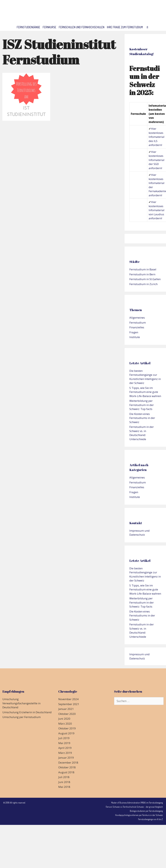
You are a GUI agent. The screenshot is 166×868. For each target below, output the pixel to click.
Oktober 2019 (67, 728)
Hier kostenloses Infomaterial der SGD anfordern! (157, 160)
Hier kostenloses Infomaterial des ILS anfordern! (157, 137)
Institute (135, 337)
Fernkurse (49, 27)
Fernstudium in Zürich (143, 284)
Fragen (134, 332)
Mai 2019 (64, 743)
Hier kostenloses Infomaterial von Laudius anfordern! (157, 210)
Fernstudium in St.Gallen (145, 279)
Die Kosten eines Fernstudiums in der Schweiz (142, 418)
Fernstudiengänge (28, 27)
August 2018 (66, 772)
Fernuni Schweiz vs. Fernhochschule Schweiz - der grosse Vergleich (134, 807)
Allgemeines (137, 318)
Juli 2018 (64, 777)
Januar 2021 (66, 709)
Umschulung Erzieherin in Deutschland (27, 712)
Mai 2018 (64, 787)
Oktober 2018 (67, 767)
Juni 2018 (64, 782)
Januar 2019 (66, 758)
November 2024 (68, 699)
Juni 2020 (64, 719)
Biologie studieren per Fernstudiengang (146, 811)
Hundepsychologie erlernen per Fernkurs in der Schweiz (139, 815)
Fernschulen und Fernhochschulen (82, 27)
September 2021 (69, 704)
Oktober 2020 (67, 714)
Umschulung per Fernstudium (22, 717)
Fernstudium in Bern (142, 274)
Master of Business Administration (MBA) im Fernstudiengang (137, 803)
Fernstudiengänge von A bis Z (150, 819)
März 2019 (65, 753)
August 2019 (66, 733)
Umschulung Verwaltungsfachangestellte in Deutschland (21, 703)
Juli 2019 (64, 738)
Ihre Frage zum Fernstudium (125, 27)
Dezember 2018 (68, 763)
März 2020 (65, 724)
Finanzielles (137, 327)
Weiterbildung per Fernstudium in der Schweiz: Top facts (142, 405)
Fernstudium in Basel (143, 269)
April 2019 (65, 748)
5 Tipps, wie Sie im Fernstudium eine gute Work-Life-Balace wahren (145, 392)
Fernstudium (138, 323)
